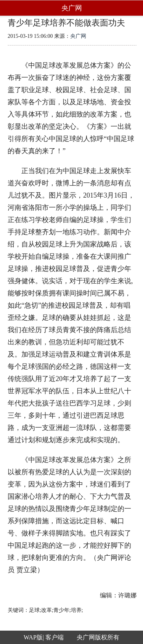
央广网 (78, 36)
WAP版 (33, 637)
